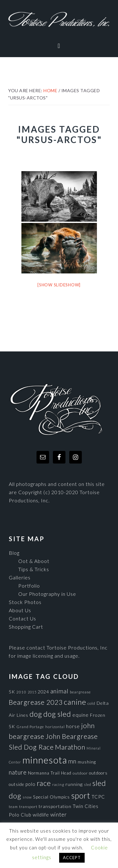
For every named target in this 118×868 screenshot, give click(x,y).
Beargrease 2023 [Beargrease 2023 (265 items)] (36, 702)
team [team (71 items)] (13, 806)
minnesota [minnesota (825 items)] (45, 760)
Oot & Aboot (34, 561)
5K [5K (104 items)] (12, 692)
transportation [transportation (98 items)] (55, 806)
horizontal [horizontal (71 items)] (55, 727)
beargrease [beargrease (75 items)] (80, 692)
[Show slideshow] (59, 285)
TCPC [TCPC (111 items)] (98, 797)
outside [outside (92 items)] (17, 784)
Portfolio (29, 586)
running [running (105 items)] (74, 784)
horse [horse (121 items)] (73, 726)
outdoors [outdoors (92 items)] (98, 773)
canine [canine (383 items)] (75, 702)
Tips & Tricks (34, 569)
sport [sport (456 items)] (81, 795)
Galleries (20, 577)
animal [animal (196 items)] (59, 691)
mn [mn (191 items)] (72, 761)
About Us (20, 610)
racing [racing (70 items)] (58, 784)
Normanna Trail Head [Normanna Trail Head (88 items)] (50, 773)
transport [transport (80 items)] (28, 807)
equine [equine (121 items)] (81, 715)
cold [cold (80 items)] (91, 703)
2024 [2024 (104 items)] (43, 692)
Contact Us (22, 618)
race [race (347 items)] (44, 783)
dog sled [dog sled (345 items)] (57, 714)
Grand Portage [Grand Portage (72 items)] (30, 727)
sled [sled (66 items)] (88, 784)
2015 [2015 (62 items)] (32, 692)
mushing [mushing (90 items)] (87, 762)
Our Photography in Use (47, 594)
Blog (14, 553)
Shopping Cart (26, 627)
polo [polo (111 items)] (31, 784)
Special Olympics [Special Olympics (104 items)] (51, 797)
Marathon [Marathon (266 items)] (70, 747)
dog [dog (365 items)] (36, 714)
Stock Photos (25, 602)
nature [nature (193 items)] (18, 772)
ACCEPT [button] (72, 858)
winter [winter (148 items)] (59, 814)
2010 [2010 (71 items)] (21, 692)
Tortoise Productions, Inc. (59, 20)
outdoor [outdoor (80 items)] (80, 773)
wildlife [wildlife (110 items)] (41, 815)
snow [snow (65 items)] (27, 797)
